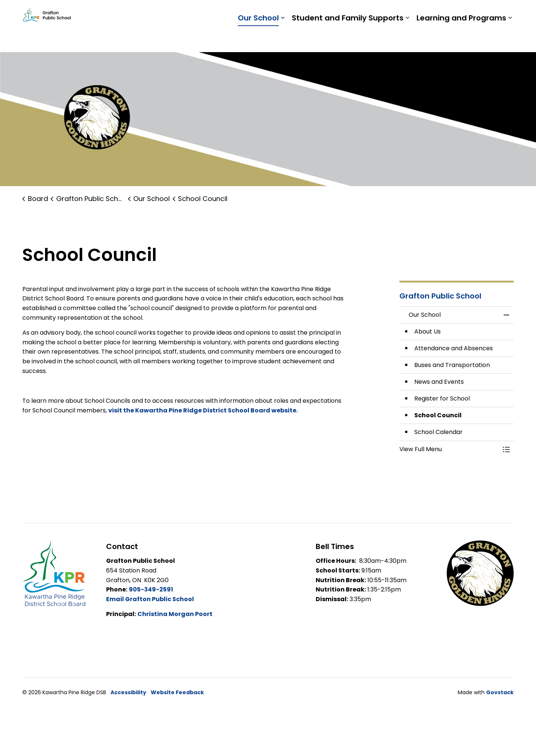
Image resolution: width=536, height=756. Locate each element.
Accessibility (128, 692)
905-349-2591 (151, 589)
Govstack (500, 692)
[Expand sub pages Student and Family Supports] (407, 39)
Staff (421, 13)
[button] (449, 449)
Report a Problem (464, 13)
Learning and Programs (461, 39)
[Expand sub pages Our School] (283, 39)
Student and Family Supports (348, 39)
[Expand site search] (506, 13)
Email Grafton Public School (150, 599)
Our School (258, 39)
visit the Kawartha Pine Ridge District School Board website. (204, 410)
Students (391, 13)
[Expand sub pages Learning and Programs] (510, 39)
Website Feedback (177, 692)
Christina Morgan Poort (175, 614)
